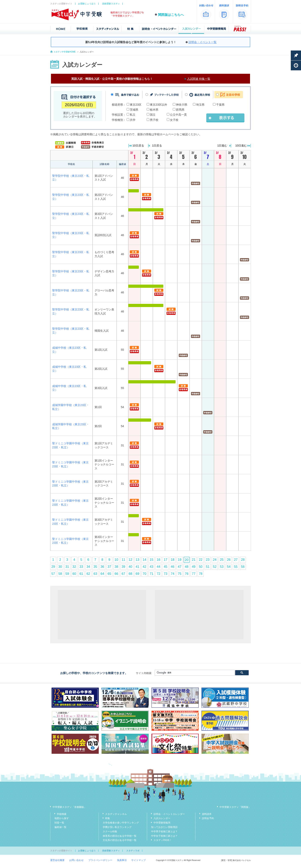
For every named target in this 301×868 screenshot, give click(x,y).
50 (201, 567)
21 (194, 560)
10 (116, 560)
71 (152, 574)
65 (109, 574)
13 (137, 560)
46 (173, 567)
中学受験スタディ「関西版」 (235, 807)
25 (222, 560)
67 (123, 574)
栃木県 (154, 110)
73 (166, 574)
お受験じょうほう (87, 4)
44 (159, 567)
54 (229, 567)
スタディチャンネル (116, 814)
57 (53, 574)
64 (102, 574)
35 (95, 567)
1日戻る (157, 146)
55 (236, 567)
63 (95, 574)
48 (187, 567)
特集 (108, 818)
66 (116, 574)
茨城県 (134, 110)
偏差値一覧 (60, 827)
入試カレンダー (162, 818)
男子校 (154, 120)
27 (236, 560)
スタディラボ (133, 851)
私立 (133, 115)
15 (152, 560)
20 (187, 560)
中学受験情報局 (162, 823)
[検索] (194, 673)
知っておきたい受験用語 (164, 827)
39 (123, 567)
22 (201, 560)
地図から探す (62, 818)
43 (152, 567)
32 (74, 567)
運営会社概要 (57, 860)
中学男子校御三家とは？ (164, 832)
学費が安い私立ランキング (117, 827)
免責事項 (122, 860)
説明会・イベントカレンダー (169, 814)
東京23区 (136, 105)
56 (243, 567)
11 (123, 560)
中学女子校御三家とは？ (164, 836)
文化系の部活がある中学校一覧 (120, 840)
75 (180, 574)
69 (137, 574)
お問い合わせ (76, 860)
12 (130, 560)
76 (187, 574)
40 (130, 567)
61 (81, 574)
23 (208, 560)
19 (180, 560)
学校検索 (62, 814)
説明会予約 (208, 818)
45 (166, 567)
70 (144, 574)
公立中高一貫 (178, 115)
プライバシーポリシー (100, 860)
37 (109, 567)
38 (116, 567)
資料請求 (207, 814)
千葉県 (220, 105)
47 (180, 567)
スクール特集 (110, 832)
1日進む (222, 146)
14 (144, 560)
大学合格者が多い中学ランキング (121, 823)
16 (159, 560)
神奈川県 (182, 105)
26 (229, 560)
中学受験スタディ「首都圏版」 (69, 807)
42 (144, 567)
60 (74, 574)
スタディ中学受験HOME (65, 52)
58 (60, 574)
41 (137, 567)
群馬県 (180, 110)
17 (166, 560)
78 (201, 574)
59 (67, 574)
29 (53, 567)
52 (215, 567)
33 (81, 567)
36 (102, 567)
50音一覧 (59, 823)
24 (215, 560)
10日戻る (138, 146)
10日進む (241, 146)
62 (88, 574)
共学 (133, 120)
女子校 (174, 120)
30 (60, 567)
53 (222, 567)
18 (173, 560)
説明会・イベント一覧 (202, 42)
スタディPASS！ (163, 840)
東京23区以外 (159, 105)
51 (208, 567)
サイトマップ (138, 860)
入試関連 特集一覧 (199, 79)
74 (173, 574)
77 (194, 574)
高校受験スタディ (111, 4)
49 (194, 567)
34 (88, 567)
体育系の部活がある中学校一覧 (120, 836)
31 (67, 567)
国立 (153, 115)
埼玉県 (200, 105)
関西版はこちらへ (171, 15)
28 (243, 560)
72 (159, 574)
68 (130, 574)
